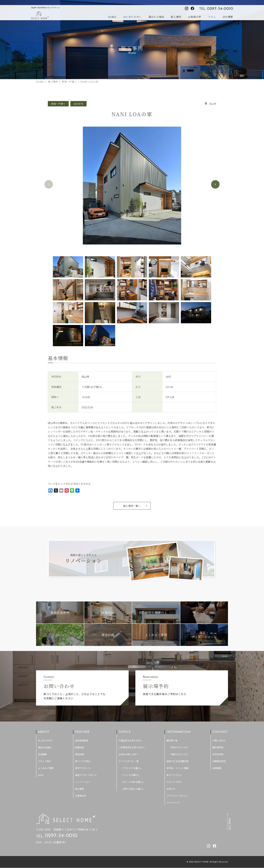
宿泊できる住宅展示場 (177, 761)
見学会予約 (218, 754)
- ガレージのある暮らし (133, 782)
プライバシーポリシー (177, 796)
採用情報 (217, 768)
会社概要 (228, 17)
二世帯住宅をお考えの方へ (132, 747)
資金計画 (79, 754)
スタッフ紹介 (45, 761)
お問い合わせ (219, 740)
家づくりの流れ (83, 761)
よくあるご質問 (46, 768)
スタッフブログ (174, 782)
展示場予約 (218, 747)
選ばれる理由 (156, 17)
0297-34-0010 (220, 9)
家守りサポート (83, 768)
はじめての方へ (132, 17)
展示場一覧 (172, 740)
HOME (112, 17)
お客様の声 (195, 17)
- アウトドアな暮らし (132, 768)
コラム (212, 17)
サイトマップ (173, 803)
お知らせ (171, 789)
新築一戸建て (58, 104)
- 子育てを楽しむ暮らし (133, 789)
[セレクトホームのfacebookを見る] (192, 8)
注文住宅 (78, 104)
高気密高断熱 (82, 740)
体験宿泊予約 (219, 761)
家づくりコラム (174, 775)
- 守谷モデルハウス (178, 747)
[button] (215, 184)
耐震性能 (79, 747)
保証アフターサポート (86, 775)
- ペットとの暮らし (130, 775)
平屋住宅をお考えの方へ (131, 740)
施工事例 (176, 17)
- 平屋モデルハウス (178, 754)
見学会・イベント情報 (177, 768)
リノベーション (83, 782)
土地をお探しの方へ (128, 754)
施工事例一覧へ (132, 506)
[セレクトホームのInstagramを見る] (187, 8)
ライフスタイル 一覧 (129, 761)
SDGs (41, 775)
